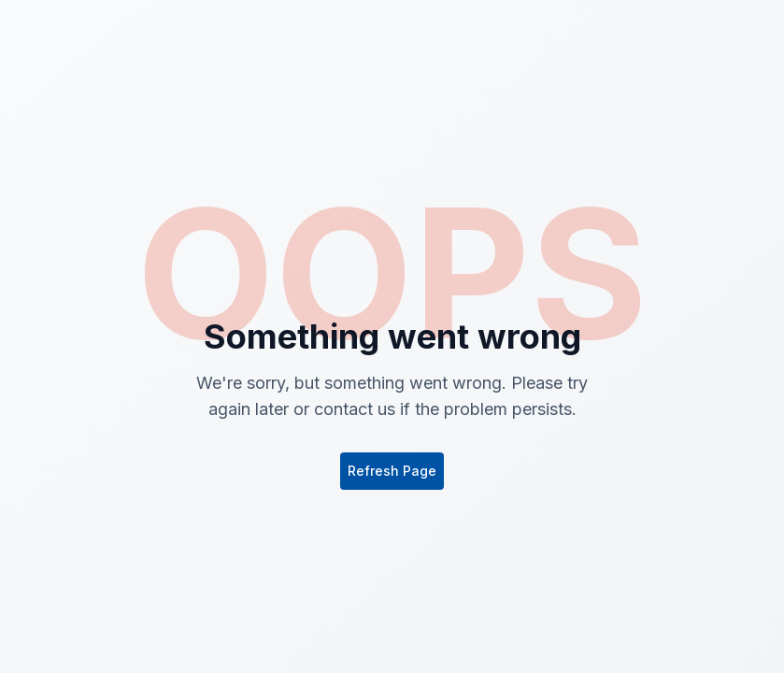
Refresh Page (392, 471)
